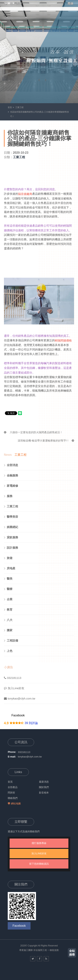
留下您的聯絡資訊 (39, 864)
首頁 (10, 107)
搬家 (8, 630)
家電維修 (11, 486)
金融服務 (11, 475)
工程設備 (11, 641)
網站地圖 (16, 804)
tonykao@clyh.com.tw (20, 698)
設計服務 (11, 548)
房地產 (10, 568)
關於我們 (44, 787)
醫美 (8, 579)
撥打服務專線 (39, 843)
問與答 (11, 793)
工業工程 (19, 107)
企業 (8, 599)
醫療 (8, 589)
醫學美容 (11, 517)
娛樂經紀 (11, 527)
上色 (8, 651)
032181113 (13, 678)
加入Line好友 (14, 688)
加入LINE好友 (39, 853)
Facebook (18, 715)
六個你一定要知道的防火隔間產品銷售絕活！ (33, 432)
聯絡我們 (13, 798)
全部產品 (13, 787)
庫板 (36, 950)
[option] (39, 52)
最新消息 (44, 782)
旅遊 (8, 558)
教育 (8, 610)
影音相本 (44, 793)
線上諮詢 (13, 3)
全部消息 (11, 465)
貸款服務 (11, 537)
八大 (8, 620)
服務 (8, 496)
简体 (70, 3)
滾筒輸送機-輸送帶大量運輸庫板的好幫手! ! (46, 441)
